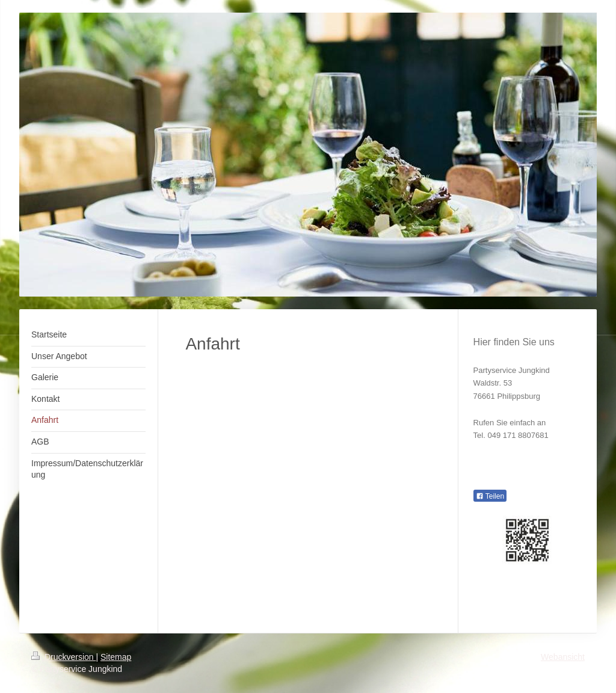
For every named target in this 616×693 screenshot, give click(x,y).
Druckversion (63, 657)
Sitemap (116, 657)
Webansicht (563, 657)
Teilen (490, 496)
